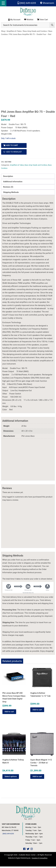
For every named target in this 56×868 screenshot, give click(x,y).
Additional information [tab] (13, 183)
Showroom (47, 3)
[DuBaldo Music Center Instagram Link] (32, 851)
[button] (14, 153)
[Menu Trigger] (3, 3)
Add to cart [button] (9, 713)
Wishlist (29, 20)
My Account (14, 20)
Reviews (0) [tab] (8, 188)
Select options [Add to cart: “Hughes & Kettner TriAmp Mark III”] (11, 778)
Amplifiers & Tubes (17, 167)
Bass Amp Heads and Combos (36, 167)
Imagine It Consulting (39, 860)
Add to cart (12, 147)
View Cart (42, 20)
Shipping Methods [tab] (11, 194)
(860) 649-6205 (27, 3)
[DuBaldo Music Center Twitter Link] (28, 851)
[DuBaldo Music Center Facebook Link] (24, 851)
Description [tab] (8, 178)
